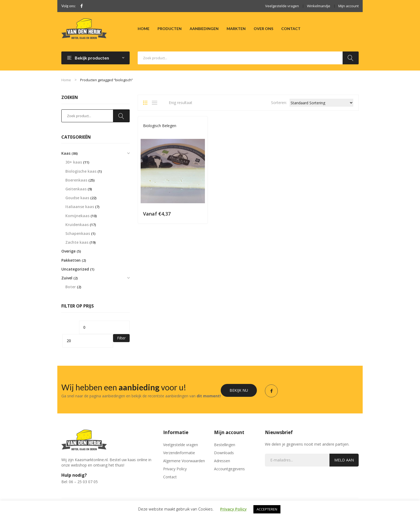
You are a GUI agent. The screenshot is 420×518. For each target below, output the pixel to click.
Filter (121, 338)
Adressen (222, 461)
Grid (147, 103)
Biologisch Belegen (160, 126)
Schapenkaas (78, 233)
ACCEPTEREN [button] (267, 509)
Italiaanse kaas (80, 207)
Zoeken (351, 58)
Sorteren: (279, 103)
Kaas (66, 153)
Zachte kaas (77, 242)
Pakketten (71, 260)
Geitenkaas (76, 189)
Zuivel (67, 278)
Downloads (224, 453)
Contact (170, 477)
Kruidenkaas (77, 225)
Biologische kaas (81, 171)
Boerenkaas (76, 180)
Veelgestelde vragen (282, 6)
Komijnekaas (77, 216)
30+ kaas (74, 162)
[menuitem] (144, 29)
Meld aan (344, 460)
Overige (68, 251)
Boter (71, 287)
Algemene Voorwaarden (184, 461)
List (156, 103)
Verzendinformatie (179, 453)
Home (66, 80)
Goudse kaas (77, 198)
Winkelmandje (319, 6)
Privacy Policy (175, 469)
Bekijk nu (239, 390)
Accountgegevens (229, 469)
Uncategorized (75, 269)
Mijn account (348, 6)
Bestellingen (225, 445)
